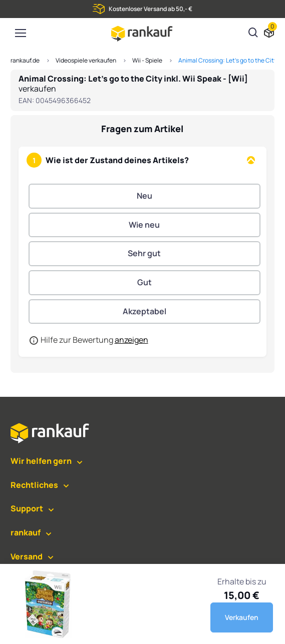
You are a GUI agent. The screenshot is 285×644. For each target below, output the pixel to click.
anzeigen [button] (131, 340)
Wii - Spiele (147, 60)
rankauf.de (25, 60)
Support (27, 508)
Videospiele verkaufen (86, 60)
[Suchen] (253, 34)
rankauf (26, 532)
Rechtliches (34, 485)
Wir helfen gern (41, 461)
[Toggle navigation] (20, 33)
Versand (27, 556)
